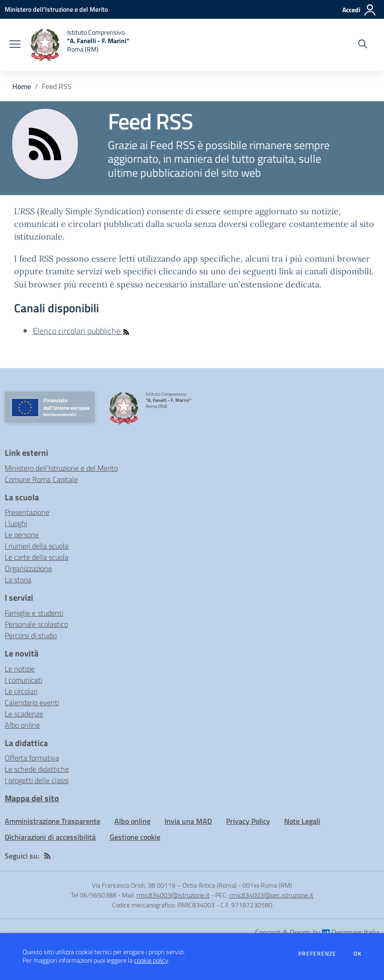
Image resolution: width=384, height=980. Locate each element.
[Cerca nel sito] (363, 45)
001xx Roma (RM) (267, 885)
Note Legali (302, 821)
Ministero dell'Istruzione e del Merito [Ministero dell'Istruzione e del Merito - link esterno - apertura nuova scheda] (61, 468)
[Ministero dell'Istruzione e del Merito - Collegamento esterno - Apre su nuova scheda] (56, 9)
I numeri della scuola (37, 546)
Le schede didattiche (37, 769)
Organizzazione (28, 568)
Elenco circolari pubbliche (81, 331)
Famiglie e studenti (34, 613)
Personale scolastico (36, 624)
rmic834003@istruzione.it (173, 895)
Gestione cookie (135, 837)
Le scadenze (24, 714)
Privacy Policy (248, 821)
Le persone (22, 535)
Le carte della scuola (37, 557)
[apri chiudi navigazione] (15, 45)
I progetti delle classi (37, 780)
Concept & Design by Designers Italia (317, 932)
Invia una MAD (188, 821)
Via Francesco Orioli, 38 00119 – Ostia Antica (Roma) (164, 885)
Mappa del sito (32, 798)
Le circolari (21, 691)
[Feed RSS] (47, 856)
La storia (18, 580)
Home (22, 86)
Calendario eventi (32, 702)
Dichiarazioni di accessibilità (50, 837)
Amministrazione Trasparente (53, 821)
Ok (358, 954)
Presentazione (27, 512)
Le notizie (20, 669)
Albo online (22, 725)
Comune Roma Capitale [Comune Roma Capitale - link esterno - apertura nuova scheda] (41, 479)
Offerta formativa (32, 758)
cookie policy (151, 960)
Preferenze (317, 954)
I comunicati (23, 680)
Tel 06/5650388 (94, 895)
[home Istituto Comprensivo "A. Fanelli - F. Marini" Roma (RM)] (80, 45)
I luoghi (16, 523)
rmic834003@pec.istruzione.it (271, 895)
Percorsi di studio (31, 635)
